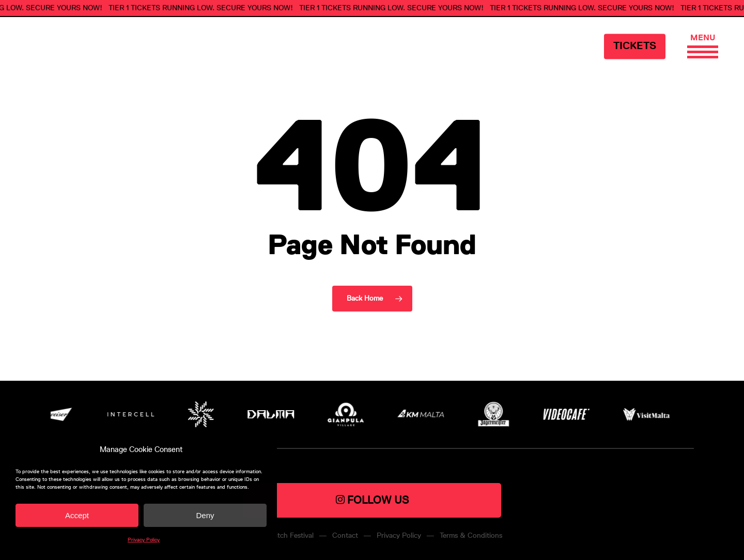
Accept (77, 515)
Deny (205, 515)
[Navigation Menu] (703, 39)
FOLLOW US (372, 500)
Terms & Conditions (471, 535)
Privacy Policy (144, 540)
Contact (345, 535)
